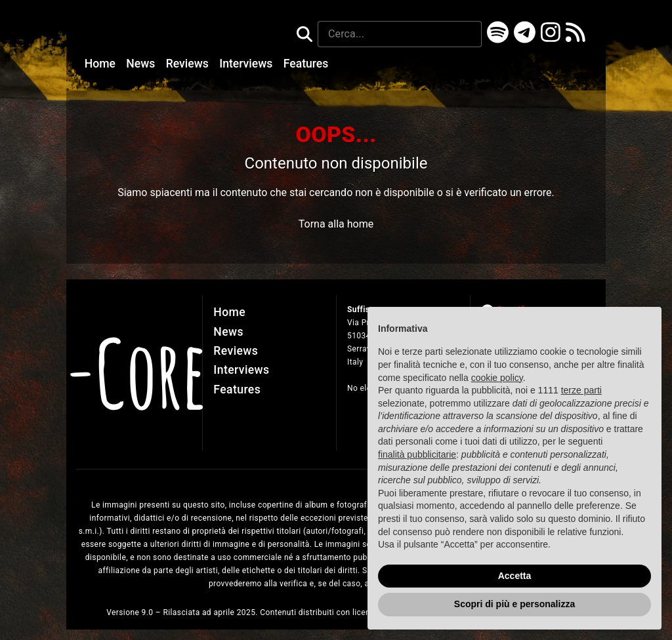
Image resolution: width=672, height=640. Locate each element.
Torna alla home (336, 224)
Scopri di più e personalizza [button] (514, 615)
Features (306, 64)
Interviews (247, 64)
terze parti (581, 401)
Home (102, 64)
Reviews (189, 64)
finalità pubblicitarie (417, 466)
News (142, 64)
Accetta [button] (515, 587)
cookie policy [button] (497, 389)
